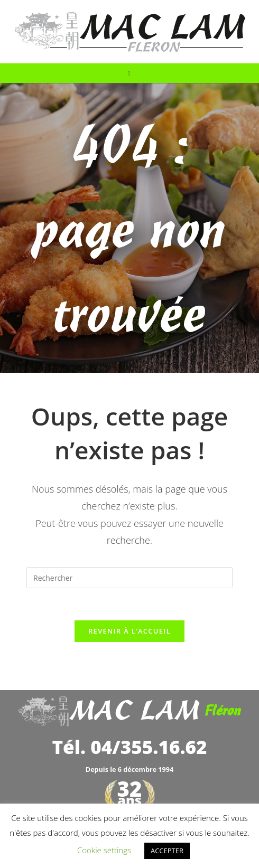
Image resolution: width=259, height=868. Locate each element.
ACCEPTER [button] (167, 851)
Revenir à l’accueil (129, 631)
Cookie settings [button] (104, 850)
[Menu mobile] (129, 73)
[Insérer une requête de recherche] (129, 578)
